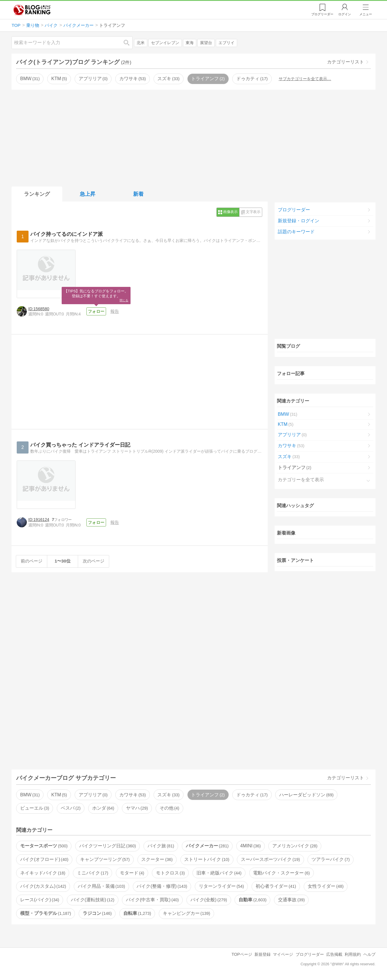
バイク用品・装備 (101, 886)
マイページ (283, 954)
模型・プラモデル (46, 913)
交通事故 (291, 900)
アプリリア (93, 79)
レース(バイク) (40, 900)
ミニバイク (92, 873)
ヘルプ (369, 954)
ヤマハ (137, 808)
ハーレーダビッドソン (306, 795)
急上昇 (88, 194)
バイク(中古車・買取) (152, 900)
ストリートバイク (207, 859)
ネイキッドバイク (43, 873)
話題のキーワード (296, 232)
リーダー (322, 14)
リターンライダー (221, 886)
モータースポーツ (44, 846)
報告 (115, 311)
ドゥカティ (252, 79)
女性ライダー (326, 886)
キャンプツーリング (105, 859)
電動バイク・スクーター (281, 873)
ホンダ (103, 808)
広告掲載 (334, 954)
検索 (129, 43)
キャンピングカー (186, 913)
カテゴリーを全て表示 (301, 480)
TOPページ (242, 954)
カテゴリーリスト (346, 62)
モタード (132, 873)
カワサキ (133, 79)
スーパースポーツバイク (270, 859)
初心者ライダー (276, 886)
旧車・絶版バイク (219, 873)
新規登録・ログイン (299, 221)
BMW (30, 79)
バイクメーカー (207, 846)
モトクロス (170, 873)
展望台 (206, 43)
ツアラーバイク (331, 859)
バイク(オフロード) (44, 859)
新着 (138, 194)
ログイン (345, 14)
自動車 (252, 900)
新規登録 (263, 954)
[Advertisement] (194, 137)
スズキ (168, 79)
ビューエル (35, 808)
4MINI (251, 846)
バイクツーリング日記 (107, 846)
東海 (190, 43)
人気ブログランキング (32, 10)
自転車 (137, 913)
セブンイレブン (165, 43)
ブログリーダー (294, 210)
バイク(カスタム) (43, 886)
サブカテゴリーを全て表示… (305, 79)
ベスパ (71, 808)
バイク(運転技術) (93, 900)
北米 (141, 43)
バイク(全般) (209, 900)
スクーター (157, 859)
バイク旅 (161, 846)
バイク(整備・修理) (162, 886)
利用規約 (353, 954)
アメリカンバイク (295, 846)
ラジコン (97, 913)
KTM (59, 79)
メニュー (366, 14)
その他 (169, 808)
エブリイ (226, 43)
